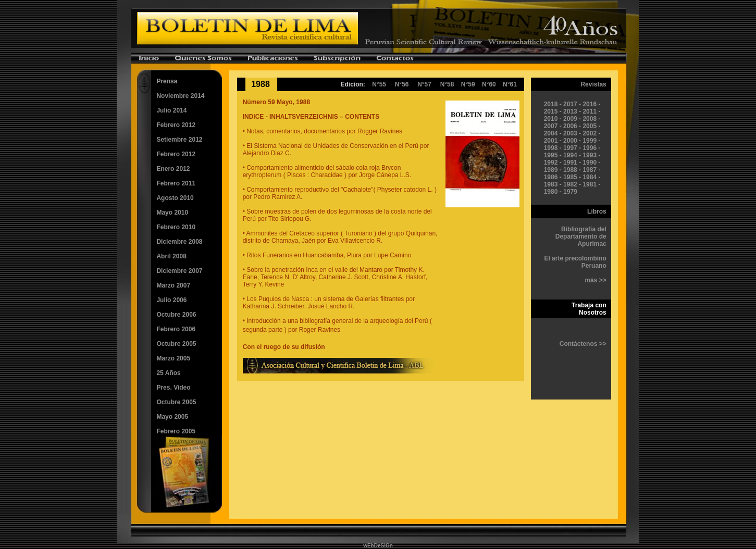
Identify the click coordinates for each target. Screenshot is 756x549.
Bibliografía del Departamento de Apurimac (581, 236)
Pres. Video (173, 388)
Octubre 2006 (176, 315)
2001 (551, 141)
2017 (570, 104)
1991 (570, 163)
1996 (590, 148)
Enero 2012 (173, 169)
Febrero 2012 (176, 125)
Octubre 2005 (176, 344)
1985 (570, 177)
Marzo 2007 (173, 285)
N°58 (451, 84)
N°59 (468, 84)
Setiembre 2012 (179, 140)
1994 (570, 155)
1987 (590, 170)
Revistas (593, 84)
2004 (551, 133)
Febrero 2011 (176, 183)
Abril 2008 (171, 256)
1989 (551, 170)
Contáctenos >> (583, 344)
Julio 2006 (171, 300)
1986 (551, 177)
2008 (590, 119)
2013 (570, 111)
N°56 (402, 84)
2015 (551, 111)
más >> (595, 280)
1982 (570, 184)
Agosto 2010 (175, 198)
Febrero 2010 (176, 227)
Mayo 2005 (172, 417)
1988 (570, 170)
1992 (551, 163)
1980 (551, 192)
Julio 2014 (171, 110)
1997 (570, 148)
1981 (590, 184)
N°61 (510, 84)
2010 (551, 119)
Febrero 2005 (176, 431)
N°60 (489, 84)
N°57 (424, 84)
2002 (590, 133)
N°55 (379, 84)
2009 (570, 119)
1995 (551, 155)
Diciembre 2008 (179, 242)
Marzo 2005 (173, 358)
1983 (551, 184)
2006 (570, 126)
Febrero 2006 (176, 329)
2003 (570, 133)
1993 (590, 155)
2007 (551, 126)
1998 (551, 148)
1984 (590, 177)
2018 (551, 104)
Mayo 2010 (172, 213)
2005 (590, 126)
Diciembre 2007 (179, 271)
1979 (570, 192)
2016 (590, 104)
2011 (590, 111)
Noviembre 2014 (180, 96)
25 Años (168, 373)
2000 (570, 141)
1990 (590, 163)
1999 (590, 141)
